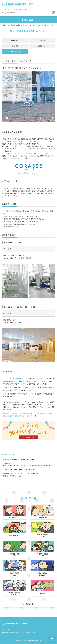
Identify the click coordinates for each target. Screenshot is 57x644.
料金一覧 (15, 46)
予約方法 (42, 40)
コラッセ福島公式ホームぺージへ (29, 173)
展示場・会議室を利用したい (19, 25)
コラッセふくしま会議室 (40, 25)
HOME (4, 25)
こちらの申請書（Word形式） (14, 378)
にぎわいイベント (15, 51)
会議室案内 (15, 40)
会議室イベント (42, 46)
